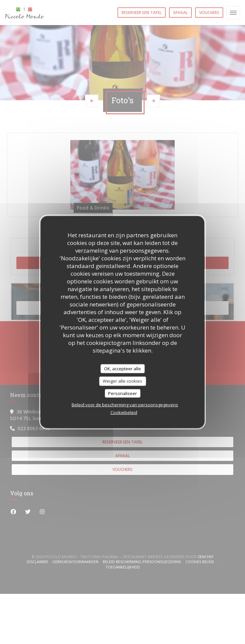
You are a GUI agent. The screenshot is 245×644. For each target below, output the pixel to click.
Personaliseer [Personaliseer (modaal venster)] (122, 393)
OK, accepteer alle (122, 368)
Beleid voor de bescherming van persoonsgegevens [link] (125, 405)
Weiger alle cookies (122, 381)
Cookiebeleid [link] (124, 412)
